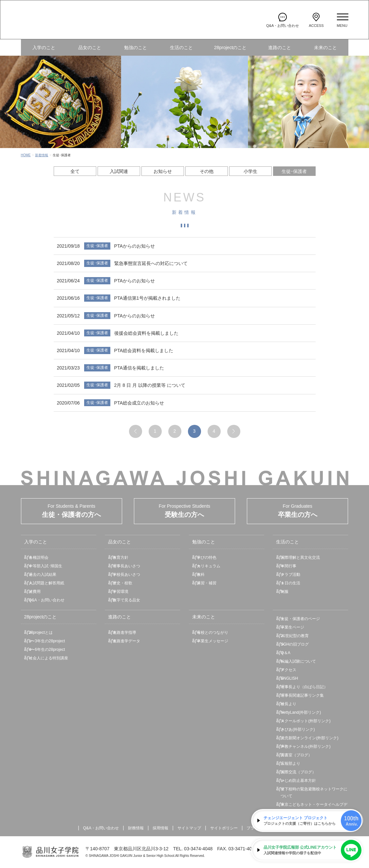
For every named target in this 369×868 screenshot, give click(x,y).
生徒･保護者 (294, 171)
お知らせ (163, 171)
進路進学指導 (124, 632)
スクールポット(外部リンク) (305, 721)
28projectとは (41, 632)
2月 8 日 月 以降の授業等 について (150, 385)
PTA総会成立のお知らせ (139, 403)
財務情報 (136, 828)
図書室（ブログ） (296, 755)
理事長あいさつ (126, 566)
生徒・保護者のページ (300, 619)
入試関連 (119, 171)
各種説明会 (39, 557)
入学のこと (44, 47)
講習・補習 (207, 583)
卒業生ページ (292, 627)
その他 (207, 171)
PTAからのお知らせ (135, 246)
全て (75, 171)
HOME (26, 155)
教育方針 (120, 557)
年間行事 (288, 566)
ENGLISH (289, 678)
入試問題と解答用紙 (46, 583)
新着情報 (42, 155)
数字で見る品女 (126, 600)
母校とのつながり (212, 632)
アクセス (288, 670)
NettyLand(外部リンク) (301, 712)
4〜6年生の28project (47, 650)
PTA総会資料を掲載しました (144, 350)
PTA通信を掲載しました (139, 368)
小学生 (250, 171)
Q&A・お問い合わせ (47, 600)
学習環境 (120, 592)
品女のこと (90, 47)
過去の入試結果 (43, 575)
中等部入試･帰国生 (46, 566)
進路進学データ (126, 641)
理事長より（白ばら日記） (304, 687)
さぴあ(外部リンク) (298, 729)
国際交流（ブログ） (298, 772)
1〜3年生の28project (47, 641)
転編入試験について (298, 661)
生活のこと (181, 47)
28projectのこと (231, 47)
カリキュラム (209, 566)
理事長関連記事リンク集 (302, 695)
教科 (201, 575)
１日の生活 (290, 583)
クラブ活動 (290, 575)
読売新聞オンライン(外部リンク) (309, 738)
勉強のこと (136, 47)
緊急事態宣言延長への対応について (151, 263)
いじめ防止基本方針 (298, 781)
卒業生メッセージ (212, 641)
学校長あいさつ (126, 575)
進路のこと (280, 47)
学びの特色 (207, 557)
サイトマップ (189, 828)
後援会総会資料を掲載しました (146, 333)
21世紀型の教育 (295, 636)
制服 (285, 592)
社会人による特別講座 (48, 658)
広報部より (290, 764)
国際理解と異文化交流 (300, 557)
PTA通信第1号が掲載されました (147, 298)
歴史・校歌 (122, 583)
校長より (288, 704)
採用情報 (160, 828)
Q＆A (285, 653)
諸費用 (35, 592)
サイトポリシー (224, 828)
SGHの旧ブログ (295, 644)
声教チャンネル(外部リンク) (305, 746)
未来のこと (325, 47)
